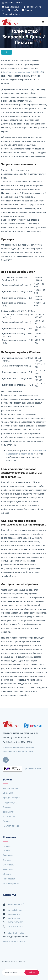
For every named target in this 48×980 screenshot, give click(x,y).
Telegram (28, 10)
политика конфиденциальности (18, 752)
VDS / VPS (8, 793)
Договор (7, 860)
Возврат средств (11, 883)
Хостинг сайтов (10, 788)
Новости (7, 846)
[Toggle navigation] (43, 22)
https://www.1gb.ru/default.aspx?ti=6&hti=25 (22, 72)
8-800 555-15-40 (32, 7)
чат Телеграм (14, 918)
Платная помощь (11, 826)
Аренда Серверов (11, 798)
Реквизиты (8, 855)
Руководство (9, 879)
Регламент (8, 869)
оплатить (12, 3)
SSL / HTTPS (9, 816)
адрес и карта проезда (14, 941)
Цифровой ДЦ (10, 802)
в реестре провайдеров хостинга (19, 747)
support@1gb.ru (11, 7)
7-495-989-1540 (15, 926)
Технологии (8, 812)
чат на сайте (14, 914)
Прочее (6, 821)
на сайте (14, 10)
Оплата (6, 851)
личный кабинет (11, 14)
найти (32, 972)
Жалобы (7, 874)
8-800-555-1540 (15, 922)
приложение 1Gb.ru (33, 768)
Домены (7, 807)
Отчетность (9, 865)
